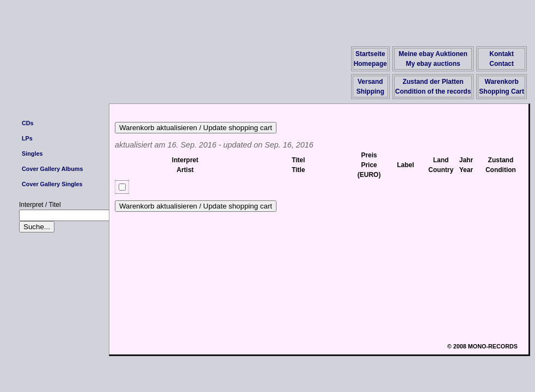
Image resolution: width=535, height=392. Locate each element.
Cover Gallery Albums (52, 169)
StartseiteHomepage (370, 59)
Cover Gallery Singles (52, 184)
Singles (32, 154)
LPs (27, 138)
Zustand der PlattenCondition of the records (433, 87)
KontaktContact (502, 59)
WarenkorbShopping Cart (502, 87)
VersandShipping (370, 87)
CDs (28, 123)
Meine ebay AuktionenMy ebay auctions (433, 59)
